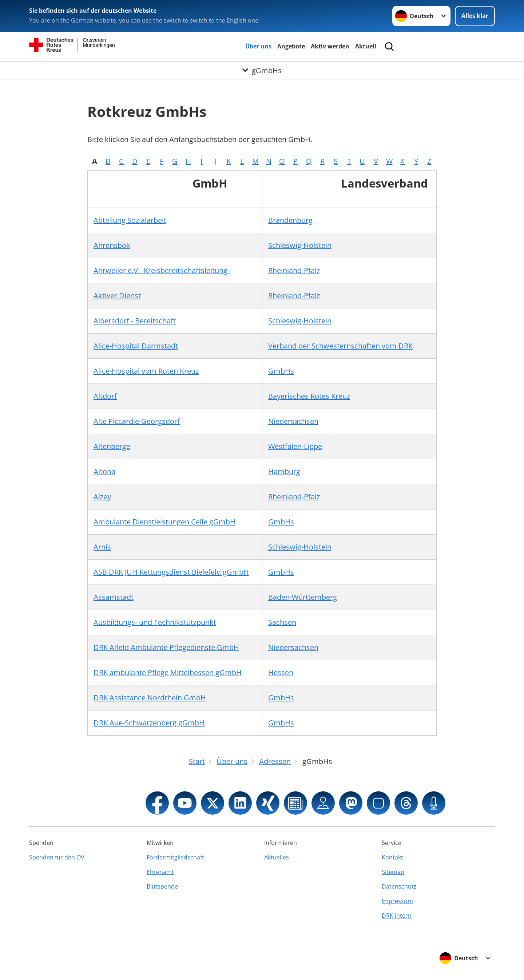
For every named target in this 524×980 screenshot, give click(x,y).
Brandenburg (290, 220)
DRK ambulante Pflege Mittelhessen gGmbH (168, 672)
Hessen (281, 672)
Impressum (397, 901)
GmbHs (281, 371)
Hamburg (284, 471)
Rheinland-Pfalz (294, 270)
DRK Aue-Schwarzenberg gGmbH (149, 723)
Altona (104, 471)
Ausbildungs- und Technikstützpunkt (155, 622)
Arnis (102, 547)
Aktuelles (277, 857)
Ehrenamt (160, 872)
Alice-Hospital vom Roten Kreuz (146, 371)
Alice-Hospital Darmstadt (136, 346)
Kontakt (392, 857)
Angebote (291, 46)
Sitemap (393, 872)
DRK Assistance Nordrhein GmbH (150, 698)
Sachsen (282, 622)
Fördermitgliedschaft (175, 857)
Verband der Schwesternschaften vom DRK (340, 346)
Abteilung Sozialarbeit (130, 220)
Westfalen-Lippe (295, 446)
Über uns (258, 46)
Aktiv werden (330, 46)
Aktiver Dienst (117, 296)
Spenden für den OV (57, 857)
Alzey (102, 497)
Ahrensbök (112, 245)
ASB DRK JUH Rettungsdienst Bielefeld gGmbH (171, 572)
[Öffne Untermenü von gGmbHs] (262, 70)
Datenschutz (399, 886)
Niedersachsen (293, 421)
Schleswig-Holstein (300, 245)
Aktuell (366, 46)
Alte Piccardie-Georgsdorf (137, 421)
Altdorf (105, 396)
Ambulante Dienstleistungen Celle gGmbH (164, 522)
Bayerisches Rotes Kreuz (309, 396)
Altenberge (112, 446)
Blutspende (162, 886)
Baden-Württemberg (303, 597)
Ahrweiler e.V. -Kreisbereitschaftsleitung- (162, 270)
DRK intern (397, 916)
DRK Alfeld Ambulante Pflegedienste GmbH (166, 647)
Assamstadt (114, 597)
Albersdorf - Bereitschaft (135, 321)
